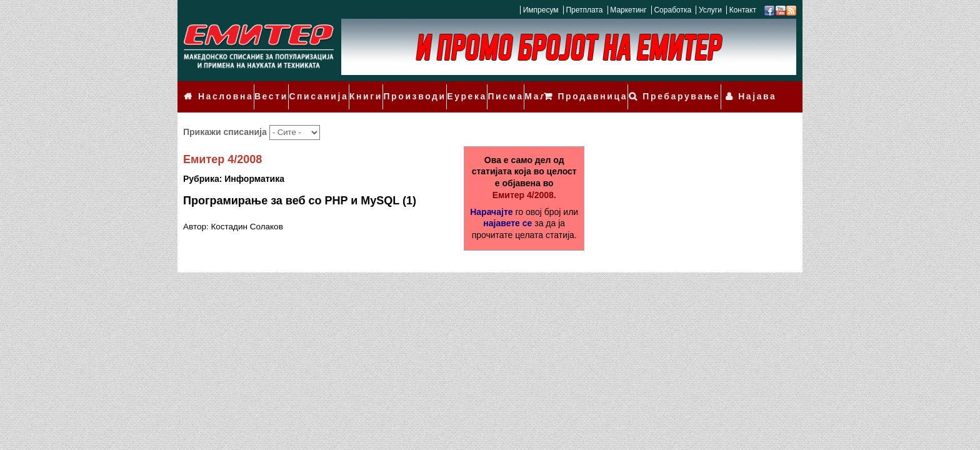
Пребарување (695, 89)
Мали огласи (530, 89)
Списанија (307, 89)
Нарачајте (491, 195)
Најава (762, 89)
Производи (396, 89)
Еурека (443, 89)
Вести (264, 89)
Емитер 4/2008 (222, 143)
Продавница (616, 89)
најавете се (507, 207)
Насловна (222, 89)
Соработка (672, 10)
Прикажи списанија (226, 116)
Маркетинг (628, 10)
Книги (351, 89)
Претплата (584, 10)
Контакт (743, 10)
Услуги (710, 10)
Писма (480, 89)
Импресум (541, 10)
